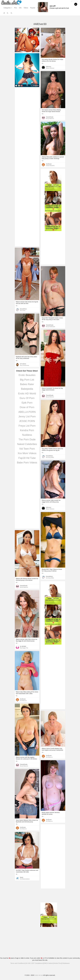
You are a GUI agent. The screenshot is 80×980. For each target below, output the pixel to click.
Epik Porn (27, 403)
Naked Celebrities (27, 444)
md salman (23, 364)
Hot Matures (23, 701)
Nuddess (27, 435)
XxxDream (49, 164)
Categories (8, 8)
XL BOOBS (23, 646)
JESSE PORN (27, 421)
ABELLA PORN (27, 412)
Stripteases (66, 963)
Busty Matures (50, 119)
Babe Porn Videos (27, 463)
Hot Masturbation (25, 879)
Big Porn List (27, 380)
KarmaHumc (23, 309)
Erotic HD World (27, 393)
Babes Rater (27, 384)
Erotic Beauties (27, 375)
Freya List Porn (27, 426)
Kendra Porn (27, 430)
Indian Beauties (50, 166)
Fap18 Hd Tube (27, 458)
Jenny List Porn (27, 416)
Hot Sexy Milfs (50, 457)
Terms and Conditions (17, 963)
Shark (22, 877)
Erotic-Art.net (39, 975)
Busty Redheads (50, 327)
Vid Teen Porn (27, 449)
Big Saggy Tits (24, 648)
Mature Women (50, 68)
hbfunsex (48, 67)
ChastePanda (50, 117)
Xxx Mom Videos (27, 453)
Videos (26, 8)
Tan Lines (23, 310)
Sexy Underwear (24, 365)
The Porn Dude (27, 439)
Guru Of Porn (27, 398)
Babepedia (27, 389)
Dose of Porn (27, 407)
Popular (33, 8)
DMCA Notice (48, 963)
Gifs (20, 8)
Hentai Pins (57, 963)
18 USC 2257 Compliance (34, 963)
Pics (16, 8)
